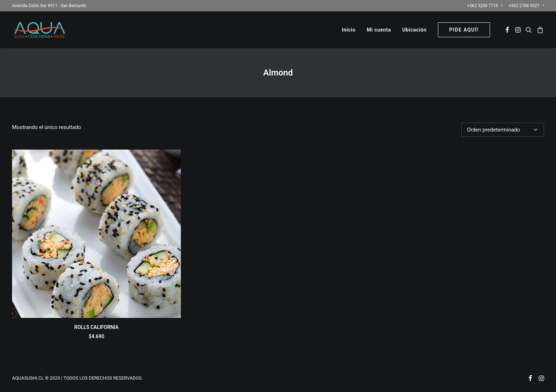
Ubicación (414, 30)
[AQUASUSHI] (40, 30)
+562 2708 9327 (526, 6)
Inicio (349, 30)
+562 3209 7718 (485, 6)
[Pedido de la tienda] (503, 130)
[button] (507, 30)
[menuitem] (486, 6)
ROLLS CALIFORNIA (96, 327)
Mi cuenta (379, 30)
